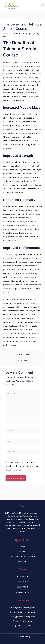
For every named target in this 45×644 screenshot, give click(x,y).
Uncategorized (29, 33)
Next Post (22, 361)
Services (22, 551)
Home (23, 547)
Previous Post (23, 355)
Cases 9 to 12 (23, 587)
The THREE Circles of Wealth (22, 556)
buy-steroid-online (12, 177)
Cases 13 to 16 (23, 592)
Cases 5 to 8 (22, 581)
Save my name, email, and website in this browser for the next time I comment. (22, 466)
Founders (22, 561)
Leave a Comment (12, 33)
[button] (43, 5)
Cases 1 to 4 (22, 576)
